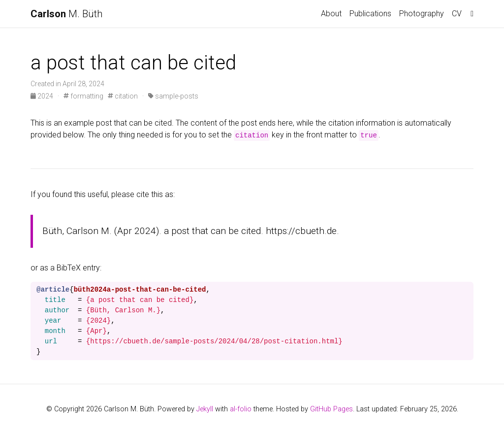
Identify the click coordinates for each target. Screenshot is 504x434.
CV (457, 14)
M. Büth (66, 14)
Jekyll (205, 409)
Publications (370, 14)
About (331, 14)
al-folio (241, 409)
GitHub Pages (331, 409)
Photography (422, 14)
